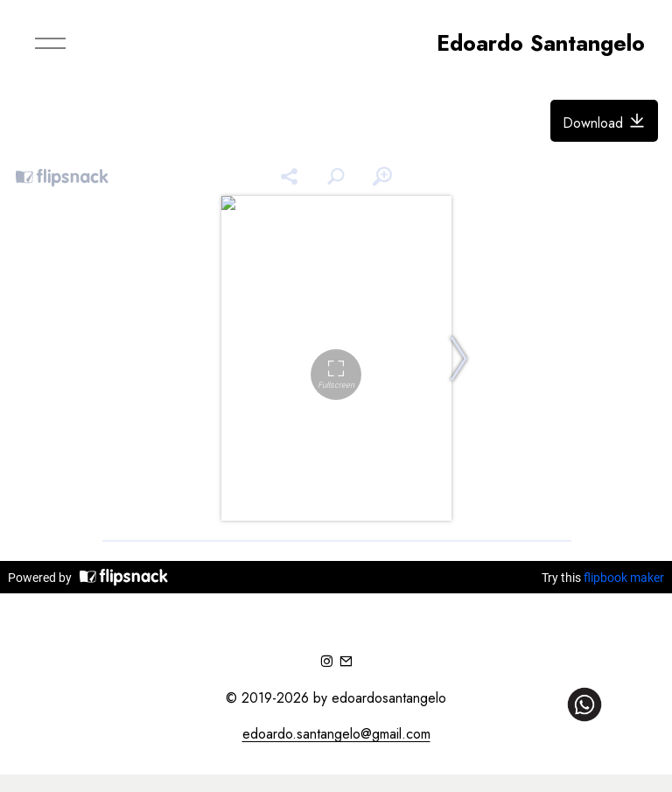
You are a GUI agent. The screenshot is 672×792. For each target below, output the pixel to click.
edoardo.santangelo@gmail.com (336, 734)
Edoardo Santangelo (541, 43)
